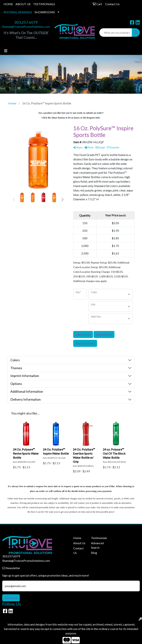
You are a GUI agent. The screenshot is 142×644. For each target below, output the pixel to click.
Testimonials (98, 538)
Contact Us (78, 550)
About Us (79, 543)
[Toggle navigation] (6, 51)
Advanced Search (97, 545)
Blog (94, 553)
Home (77, 538)
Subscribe (11, 598)
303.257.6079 (26, 22)
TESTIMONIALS (44, 4)
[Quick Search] (116, 33)
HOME (8, 4)
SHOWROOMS (45, 12)
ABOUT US (23, 4)
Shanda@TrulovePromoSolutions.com (26, 27)
